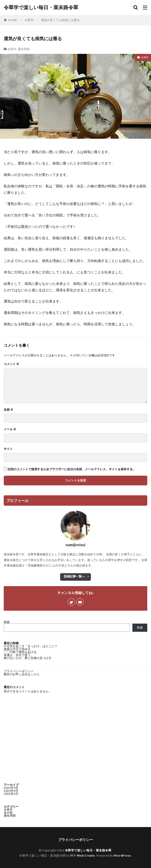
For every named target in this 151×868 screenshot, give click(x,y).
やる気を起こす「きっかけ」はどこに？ (31, 646)
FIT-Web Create (83, 855)
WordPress (122, 855)
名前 (8, 410)
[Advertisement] (75, 739)
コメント (11, 364)
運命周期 (24, 49)
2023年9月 (11, 791)
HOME (13, 20)
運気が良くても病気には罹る (60, 20)
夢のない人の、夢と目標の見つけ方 (28, 658)
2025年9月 (11, 788)
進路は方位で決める (17, 649)
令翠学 (29, 20)
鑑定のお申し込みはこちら (22, 674)
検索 (7, 622)
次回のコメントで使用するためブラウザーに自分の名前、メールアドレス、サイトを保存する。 (72, 469)
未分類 (8, 813)
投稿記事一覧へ (74, 576)
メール (10, 429)
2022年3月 (11, 794)
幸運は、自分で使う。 (19, 655)
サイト (8, 449)
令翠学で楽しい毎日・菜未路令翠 (41, 7)
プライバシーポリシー (19, 671)
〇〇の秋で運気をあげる (20, 652)
